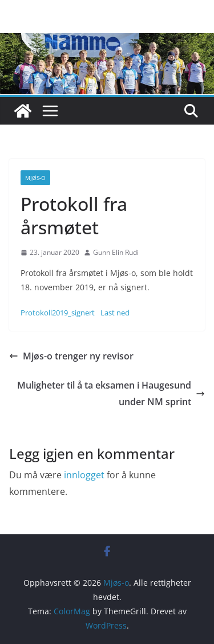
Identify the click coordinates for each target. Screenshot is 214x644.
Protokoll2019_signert (58, 313)
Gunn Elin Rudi (116, 252)
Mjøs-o (35, 178)
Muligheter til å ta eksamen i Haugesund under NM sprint (111, 393)
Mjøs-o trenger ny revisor (71, 356)
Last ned (115, 313)
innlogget (84, 475)
